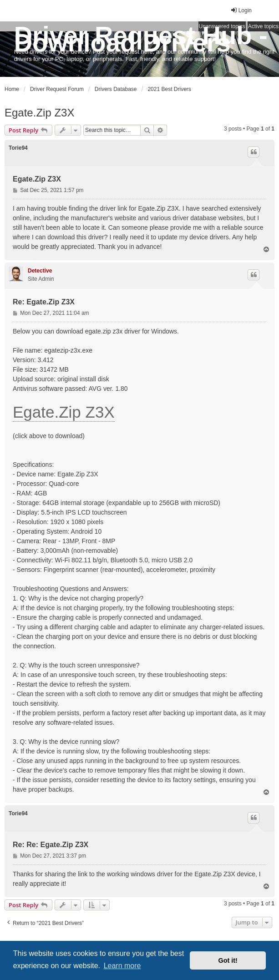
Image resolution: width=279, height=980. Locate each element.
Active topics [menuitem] (263, 26)
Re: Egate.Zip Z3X (44, 302)
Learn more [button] (122, 966)
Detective (40, 271)
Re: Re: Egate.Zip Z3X (51, 845)
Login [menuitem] (241, 10)
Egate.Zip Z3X (39, 113)
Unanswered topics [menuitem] (222, 26)
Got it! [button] (228, 960)
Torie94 (18, 148)
